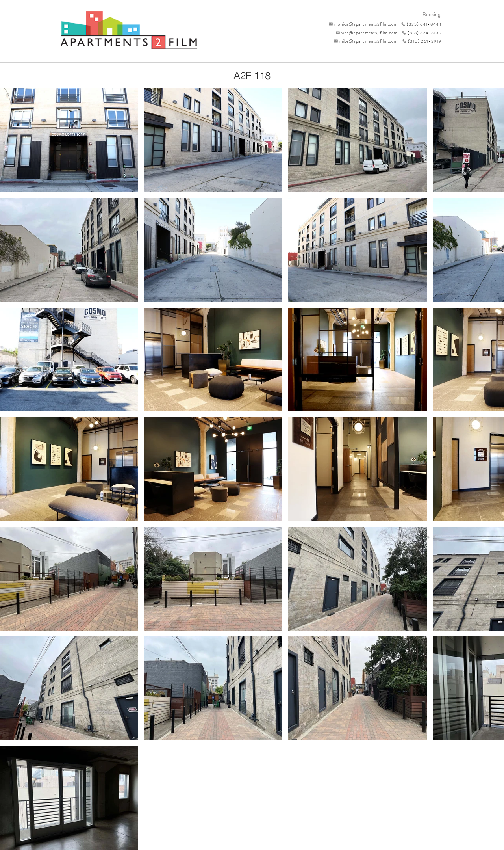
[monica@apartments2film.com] (361, 24)
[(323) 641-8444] (419, 24)
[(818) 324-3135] (419, 33)
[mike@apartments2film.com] (364, 41)
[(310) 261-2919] (419, 41)
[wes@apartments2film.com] (365, 33)
